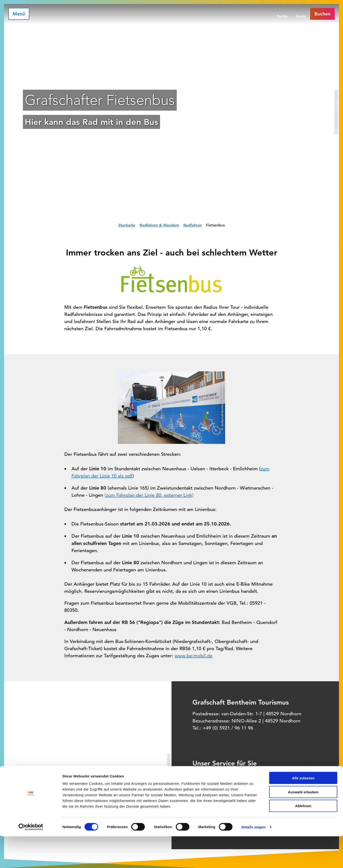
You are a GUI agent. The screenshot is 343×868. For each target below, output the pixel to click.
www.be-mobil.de (194, 656)
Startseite (127, 225)
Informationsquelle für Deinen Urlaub (250, 774)
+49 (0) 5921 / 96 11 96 (228, 728)
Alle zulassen (303, 810)
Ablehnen (303, 838)
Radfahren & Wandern (159, 225)
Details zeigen (253, 859)
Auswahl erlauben (303, 824)
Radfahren (193, 225)
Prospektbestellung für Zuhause (245, 794)
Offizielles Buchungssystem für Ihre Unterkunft (258, 784)
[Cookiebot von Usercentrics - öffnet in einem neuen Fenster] (31, 859)
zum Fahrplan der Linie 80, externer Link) (150, 495)
